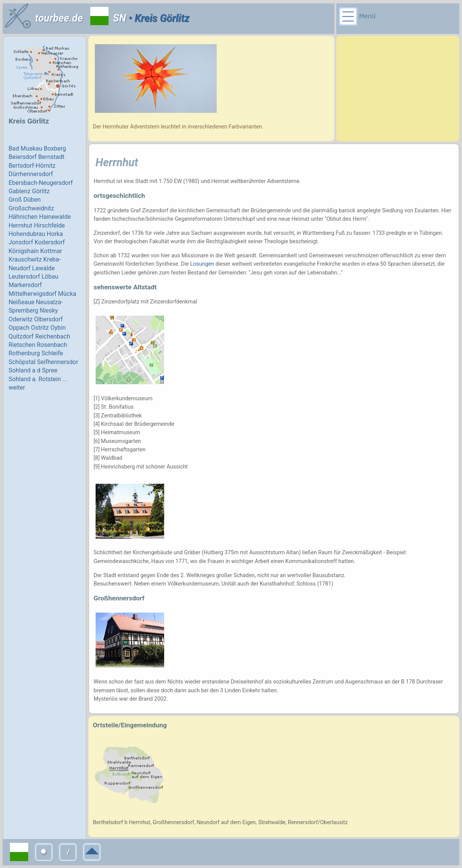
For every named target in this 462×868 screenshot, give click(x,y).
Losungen (202, 264)
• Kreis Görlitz (158, 18)
